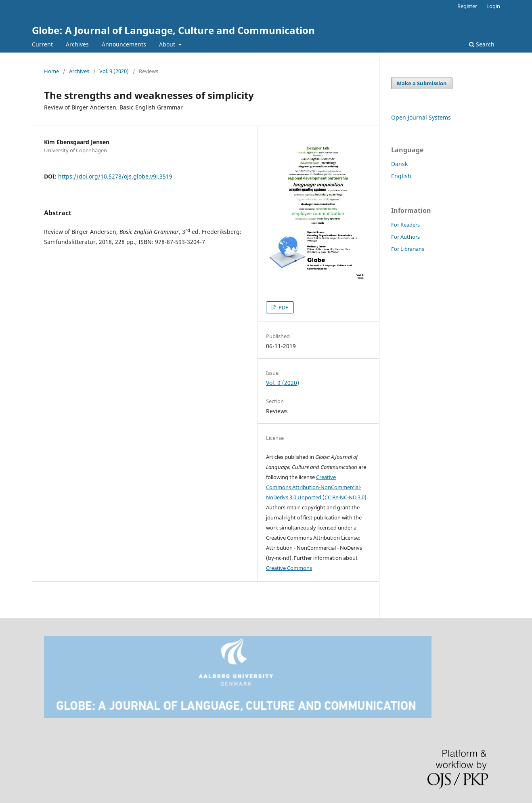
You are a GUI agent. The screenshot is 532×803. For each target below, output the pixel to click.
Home (51, 71)
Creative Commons (289, 568)
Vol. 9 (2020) (114, 71)
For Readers (405, 225)
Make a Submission (422, 83)
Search (482, 44)
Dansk (399, 164)
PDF (283, 307)
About (168, 44)
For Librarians (408, 249)
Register (467, 6)
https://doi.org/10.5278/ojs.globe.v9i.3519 (115, 176)
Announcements (124, 44)
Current (42, 44)
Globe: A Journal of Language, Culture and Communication (173, 30)
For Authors (405, 237)
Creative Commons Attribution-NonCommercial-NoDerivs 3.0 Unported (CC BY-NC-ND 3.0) (316, 487)
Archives (77, 44)
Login (493, 6)
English (401, 176)
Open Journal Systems (421, 117)
